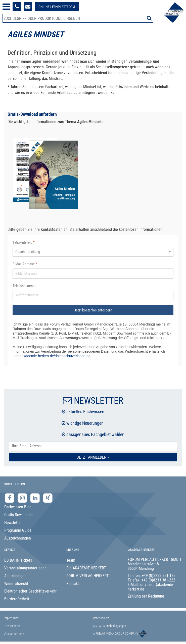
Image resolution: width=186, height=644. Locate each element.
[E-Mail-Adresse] (93, 274)
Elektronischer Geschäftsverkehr (30, 591)
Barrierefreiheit (17, 599)
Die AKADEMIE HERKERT (86, 568)
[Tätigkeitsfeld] (93, 252)
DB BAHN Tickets (18, 560)
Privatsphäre (12, 626)
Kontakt (73, 584)
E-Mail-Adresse (25, 264)
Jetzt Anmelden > (93, 457)
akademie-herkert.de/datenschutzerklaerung (56, 356)
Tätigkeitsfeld (24, 242)
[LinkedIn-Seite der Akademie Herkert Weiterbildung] (36, 498)
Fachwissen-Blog (18, 507)
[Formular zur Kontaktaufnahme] (28, 7)
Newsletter (13, 523)
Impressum (11, 618)
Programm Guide (18, 530)
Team (71, 560)
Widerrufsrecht (16, 584)
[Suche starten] (149, 18)
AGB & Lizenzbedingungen (109, 626)
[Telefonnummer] (93, 295)
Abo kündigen (15, 576)
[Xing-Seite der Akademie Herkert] (48, 498)
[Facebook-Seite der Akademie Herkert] (10, 498)
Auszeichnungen (18, 538)
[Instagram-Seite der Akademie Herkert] (23, 498)
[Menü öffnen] (6, 7)
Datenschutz (101, 618)
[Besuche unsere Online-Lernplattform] (57, 7)
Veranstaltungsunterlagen (25, 568)
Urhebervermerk (14, 634)
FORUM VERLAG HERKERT (87, 576)
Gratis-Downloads (18, 515)
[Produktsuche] (78, 18)
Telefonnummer (24, 286)
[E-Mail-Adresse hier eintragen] (93, 446)
